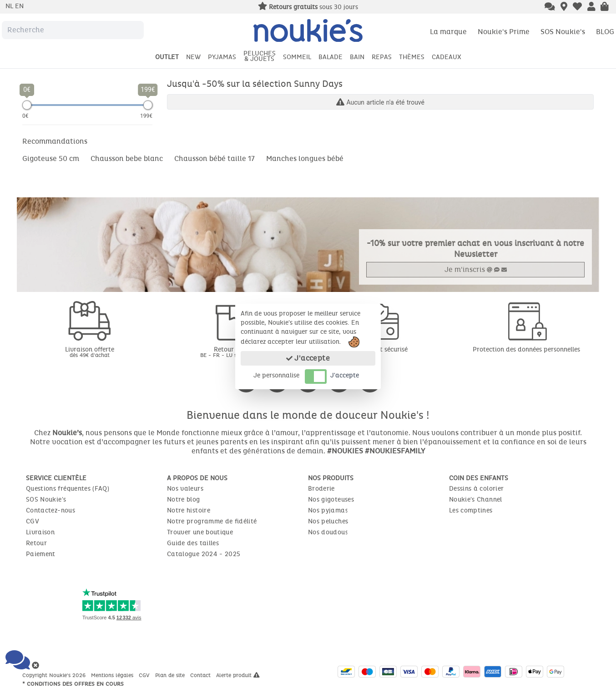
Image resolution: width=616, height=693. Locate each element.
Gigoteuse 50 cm (51, 158)
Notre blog (184, 500)
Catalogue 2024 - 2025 (204, 554)
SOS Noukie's (563, 32)
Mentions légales (113, 675)
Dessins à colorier (476, 489)
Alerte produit (238, 675)
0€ (25, 116)
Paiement (41, 554)
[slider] (27, 105)
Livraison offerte (90, 352)
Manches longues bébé (305, 158)
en (19, 6)
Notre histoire (189, 510)
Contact (201, 675)
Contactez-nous (50, 510)
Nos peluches (328, 521)
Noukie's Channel (476, 500)
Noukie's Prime (504, 32)
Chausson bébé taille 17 (215, 158)
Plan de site (171, 675)
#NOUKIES (345, 451)
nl (10, 6)
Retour (36, 543)
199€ (146, 116)
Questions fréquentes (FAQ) (68, 489)
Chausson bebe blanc (127, 158)
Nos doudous (328, 532)
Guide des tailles (193, 543)
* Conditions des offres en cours (73, 684)
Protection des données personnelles (526, 349)
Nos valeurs (185, 489)
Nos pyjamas (328, 510)
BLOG (605, 32)
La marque (448, 32)
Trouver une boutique (200, 532)
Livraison (40, 532)
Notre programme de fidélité (212, 521)
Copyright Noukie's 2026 (55, 675)
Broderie (321, 489)
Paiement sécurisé (381, 349)
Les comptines (471, 510)
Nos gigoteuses (331, 500)
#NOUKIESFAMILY (395, 451)
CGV (33, 521)
